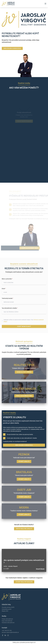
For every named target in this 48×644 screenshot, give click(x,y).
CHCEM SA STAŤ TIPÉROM (24, 372)
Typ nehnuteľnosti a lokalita (10, 308)
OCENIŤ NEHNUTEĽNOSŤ (24, 326)
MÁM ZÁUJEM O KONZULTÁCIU (11, 48)
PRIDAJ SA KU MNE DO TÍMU (24, 396)
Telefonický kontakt (8, 298)
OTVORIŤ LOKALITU (24, 461)
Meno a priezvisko (7, 279)
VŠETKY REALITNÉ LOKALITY (24, 529)
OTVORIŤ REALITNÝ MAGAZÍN (24, 582)
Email (4, 289)
